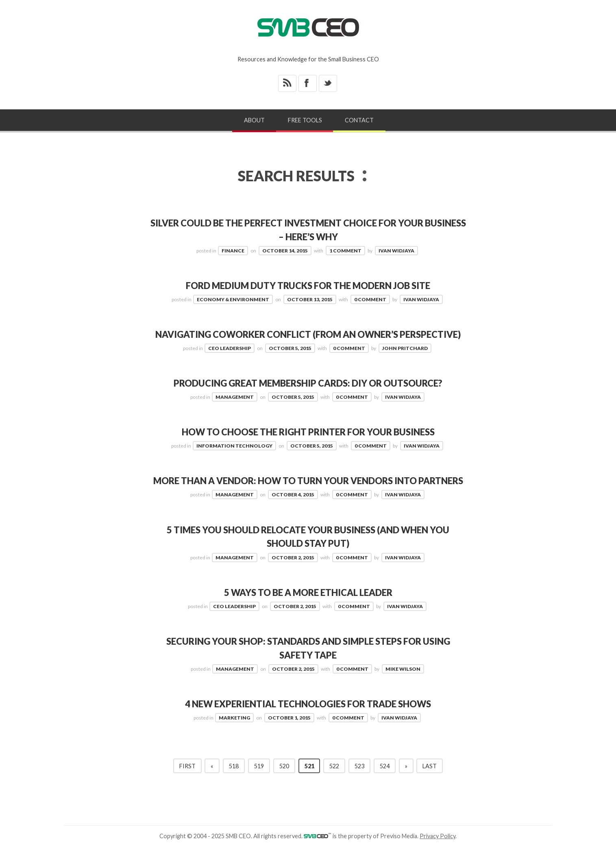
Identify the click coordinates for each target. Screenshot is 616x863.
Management (235, 397)
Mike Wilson (403, 681)
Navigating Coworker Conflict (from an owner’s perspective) (308, 334)
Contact (359, 120)
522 (334, 778)
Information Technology (234, 445)
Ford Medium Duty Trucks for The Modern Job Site (308, 285)
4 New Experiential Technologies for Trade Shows (308, 716)
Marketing (234, 730)
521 (309, 778)
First (187, 778)
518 (234, 778)
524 (385, 778)
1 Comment (345, 250)
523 (359, 778)
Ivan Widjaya (396, 250)
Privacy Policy (438, 849)
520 (284, 778)
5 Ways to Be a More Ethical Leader (308, 605)
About (254, 120)
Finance (233, 250)
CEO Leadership (230, 348)
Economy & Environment (233, 299)
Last (430, 778)
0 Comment (370, 299)
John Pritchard (405, 348)
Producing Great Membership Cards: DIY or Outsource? (308, 383)
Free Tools (305, 120)
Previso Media (399, 849)
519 (259, 778)
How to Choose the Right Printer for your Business (308, 431)
